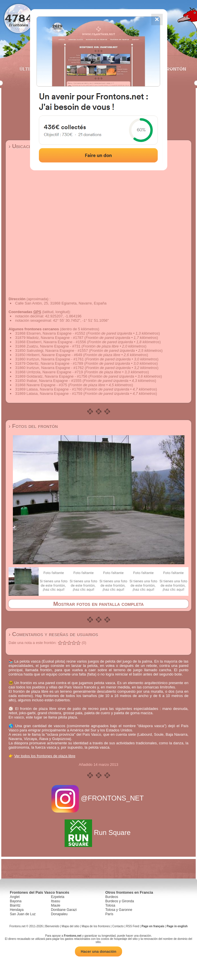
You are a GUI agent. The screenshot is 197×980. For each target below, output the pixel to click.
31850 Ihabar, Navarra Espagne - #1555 (48, 381)
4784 (19, 18)
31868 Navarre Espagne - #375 (41, 385)
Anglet (15, 897)
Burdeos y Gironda (120, 901)
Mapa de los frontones (96, 926)
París (109, 914)
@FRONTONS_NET (98, 798)
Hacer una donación (98, 951)
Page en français (153, 926)
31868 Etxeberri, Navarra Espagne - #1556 (51, 342)
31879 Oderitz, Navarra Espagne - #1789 (49, 363)
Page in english (177, 926)
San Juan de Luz (23, 914)
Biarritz (15, 905)
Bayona (16, 901)
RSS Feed (133, 926)
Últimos (30, 69)
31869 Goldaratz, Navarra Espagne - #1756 (51, 376)
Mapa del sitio (71, 926)
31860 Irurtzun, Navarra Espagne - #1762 (49, 368)
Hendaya (17, 910)
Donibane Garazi (64, 910)
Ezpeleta (58, 897)
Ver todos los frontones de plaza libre (45, 756)
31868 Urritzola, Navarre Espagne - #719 (49, 372)
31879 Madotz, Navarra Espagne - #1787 (49, 338)
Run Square (98, 832)
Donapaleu (59, 914)
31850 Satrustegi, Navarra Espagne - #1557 (51, 351)
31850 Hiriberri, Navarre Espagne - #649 (49, 355)
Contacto (118, 926)
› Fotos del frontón (33, 426)
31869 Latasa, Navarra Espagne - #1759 (49, 394)
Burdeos (112, 897)
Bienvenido (52, 926)
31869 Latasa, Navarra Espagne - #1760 (49, 389)
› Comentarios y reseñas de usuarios (53, 634)
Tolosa (110, 905)
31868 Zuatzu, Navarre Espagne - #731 (48, 346)
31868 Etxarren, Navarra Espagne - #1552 (50, 333)
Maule (56, 905)
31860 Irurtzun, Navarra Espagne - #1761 (49, 359)
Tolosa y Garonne (119, 910)
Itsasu (55, 901)
